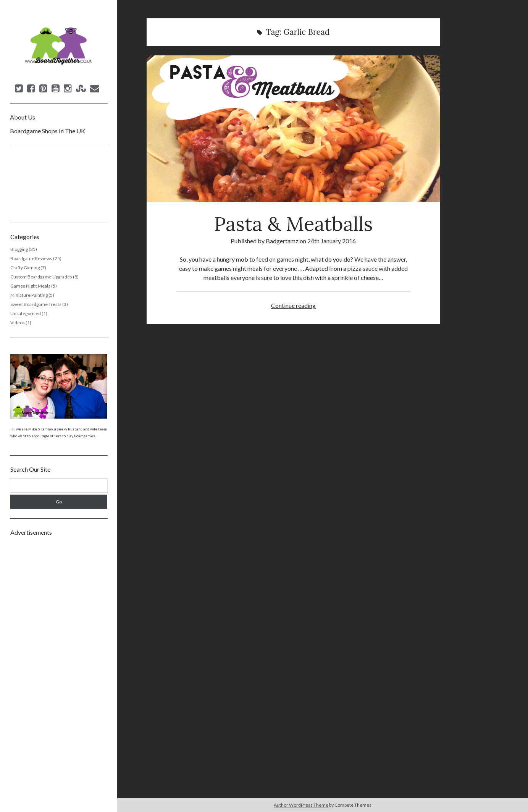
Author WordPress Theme (301, 805)
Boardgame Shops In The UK (48, 131)
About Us (23, 117)
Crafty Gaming (25, 268)
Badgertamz (282, 241)
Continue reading (293, 305)
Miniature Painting (29, 295)
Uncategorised (26, 313)
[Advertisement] (59, 656)
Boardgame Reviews (31, 258)
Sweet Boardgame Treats (36, 304)
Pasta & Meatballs (293, 129)
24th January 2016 (332, 241)
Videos (18, 323)
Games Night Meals (30, 286)
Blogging (19, 249)
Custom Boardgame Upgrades (41, 277)
